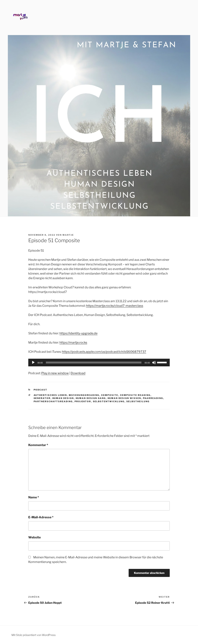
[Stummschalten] (154, 363)
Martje (68, 235)
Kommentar (38, 445)
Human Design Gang (91, 398)
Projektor (83, 401)
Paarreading (153, 398)
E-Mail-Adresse (41, 517)
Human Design (63, 398)
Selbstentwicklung (109, 401)
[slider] (94, 363)
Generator (42, 398)
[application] (99, 363)
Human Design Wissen (124, 398)
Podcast (41, 390)
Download (78, 373)
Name (34, 497)
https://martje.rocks (73, 343)
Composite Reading (135, 395)
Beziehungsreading (84, 395)
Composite (110, 395)
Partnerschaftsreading (53, 401)
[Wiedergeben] (33, 363)
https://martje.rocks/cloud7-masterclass (115, 306)
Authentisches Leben (50, 395)
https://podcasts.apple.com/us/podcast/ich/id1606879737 (104, 352)
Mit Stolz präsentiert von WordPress (34, 635)
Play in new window (55, 373)
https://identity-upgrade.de (78, 333)
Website (34, 537)
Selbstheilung (138, 401)
